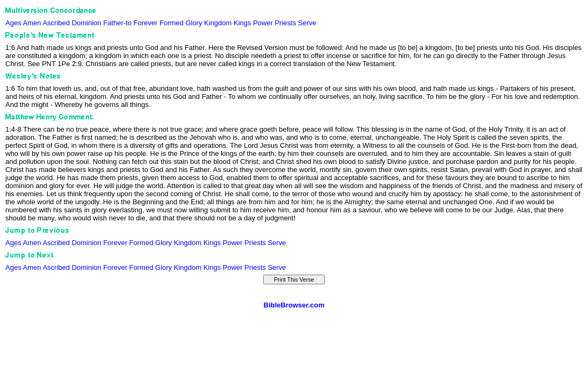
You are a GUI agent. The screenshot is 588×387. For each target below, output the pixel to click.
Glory (194, 23)
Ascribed (56, 23)
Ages (13, 23)
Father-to (117, 23)
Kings (242, 23)
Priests (286, 23)
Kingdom (218, 23)
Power (263, 23)
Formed (172, 23)
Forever (146, 23)
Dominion (87, 23)
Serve (307, 23)
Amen (32, 23)
